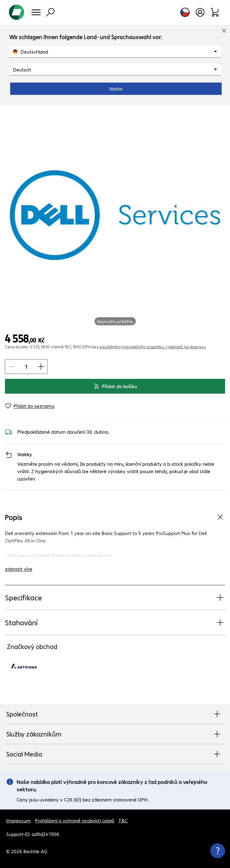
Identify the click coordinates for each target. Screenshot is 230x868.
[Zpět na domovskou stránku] (17, 12)
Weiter (116, 89)
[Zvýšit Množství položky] (41, 367)
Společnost (115, 714)
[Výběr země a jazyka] (185, 12)
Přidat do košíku (115, 386)
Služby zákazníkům (115, 734)
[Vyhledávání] (50, 12)
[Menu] (36, 12)
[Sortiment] (215, 12)
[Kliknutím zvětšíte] (115, 215)
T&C (123, 820)
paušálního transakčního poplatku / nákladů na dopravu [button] (153, 347)
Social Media (115, 754)
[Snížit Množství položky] (11, 367)
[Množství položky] (26, 367)
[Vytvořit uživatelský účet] (200, 12)
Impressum (18, 820)
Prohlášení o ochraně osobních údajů (75, 820)
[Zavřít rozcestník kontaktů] (218, 851)
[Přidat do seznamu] (30, 406)
